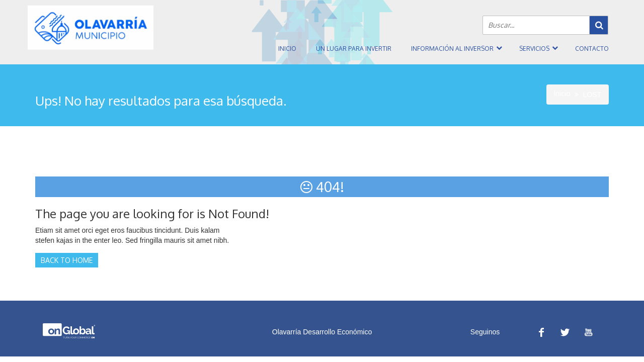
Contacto (592, 49)
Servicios (534, 49)
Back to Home (67, 260)
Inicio (287, 49)
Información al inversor (452, 49)
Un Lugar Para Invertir (354, 49)
